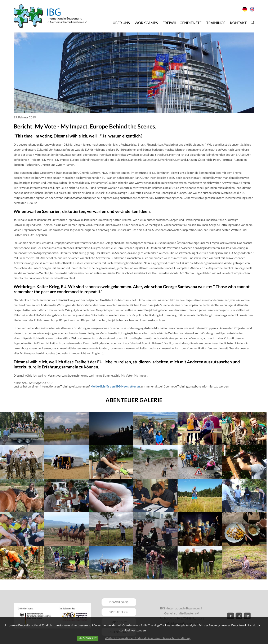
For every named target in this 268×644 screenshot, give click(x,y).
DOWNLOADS (119, 602)
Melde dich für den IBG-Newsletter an (115, 386)
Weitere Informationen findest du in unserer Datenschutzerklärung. (148, 638)
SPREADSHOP (119, 612)
